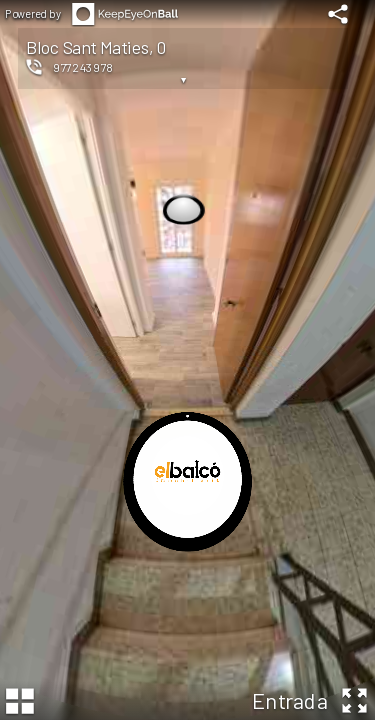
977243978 (83, 67)
